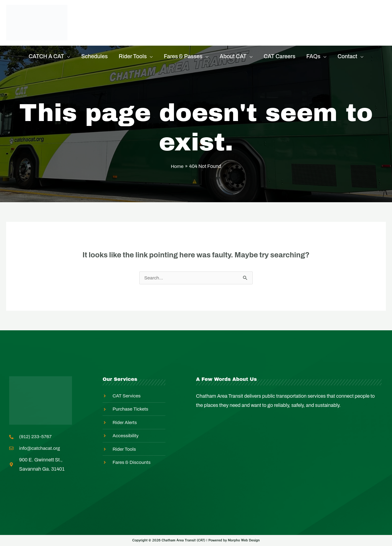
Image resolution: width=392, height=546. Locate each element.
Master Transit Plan (282, 15)
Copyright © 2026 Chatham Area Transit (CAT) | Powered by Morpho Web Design (196, 541)
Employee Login (109, 30)
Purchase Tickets (111, 15)
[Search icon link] (382, 23)
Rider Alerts (166, 15)
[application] (67, 56)
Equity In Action (218, 15)
